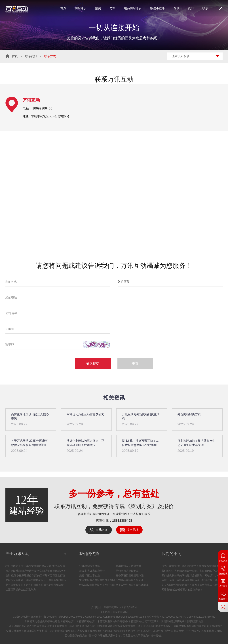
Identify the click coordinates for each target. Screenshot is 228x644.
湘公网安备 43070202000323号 (164, 617)
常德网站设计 (68, 621)
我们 (191, 8)
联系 (205, 8)
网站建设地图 (196, 621)
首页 (63, 8)
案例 (98, 8)
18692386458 (122, 521)
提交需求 (132, 530)
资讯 (176, 8)
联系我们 (31, 56)
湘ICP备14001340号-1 (72, 617)
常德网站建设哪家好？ (174, 621)
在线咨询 (102, 530)
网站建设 (81, 8)
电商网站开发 (133, 8)
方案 (113, 8)
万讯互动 (121, 79)
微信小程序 (157, 8)
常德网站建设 (52, 621)
